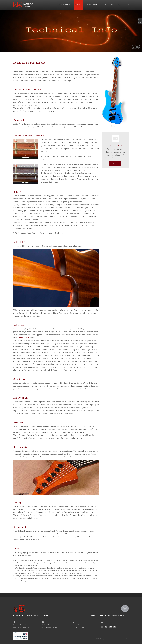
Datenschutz (17, 627)
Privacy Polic (25, 627)
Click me (115, 164)
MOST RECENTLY (91, 5)
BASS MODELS (65, 5)
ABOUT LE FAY (108, 5)
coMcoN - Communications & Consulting (117, 639)
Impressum (16, 625)
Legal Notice (24, 625)
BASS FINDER (123, 5)
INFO (77, 5)
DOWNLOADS (24, 338)
